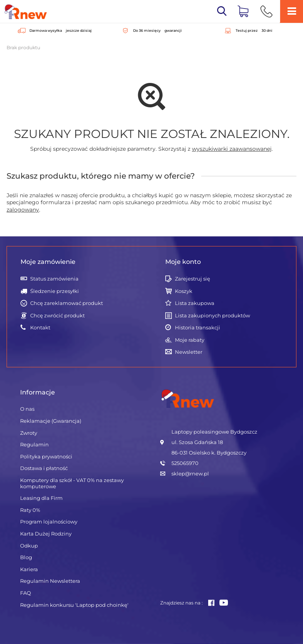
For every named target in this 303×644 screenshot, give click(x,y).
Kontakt (40, 328)
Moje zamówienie (48, 262)
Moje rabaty (190, 340)
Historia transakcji (198, 328)
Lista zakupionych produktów (212, 316)
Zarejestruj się (193, 279)
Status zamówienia (54, 279)
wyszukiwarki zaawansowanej (232, 149)
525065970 (185, 463)
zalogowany (23, 210)
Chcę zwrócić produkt (57, 316)
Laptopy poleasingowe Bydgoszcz (214, 432)
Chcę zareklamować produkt (67, 303)
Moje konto (183, 262)
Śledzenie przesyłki (55, 291)
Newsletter (189, 352)
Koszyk (184, 291)
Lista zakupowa (195, 303)
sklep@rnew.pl (190, 474)
